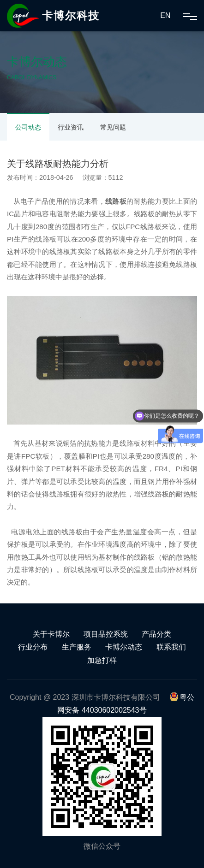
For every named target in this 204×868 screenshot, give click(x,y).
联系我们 (171, 647)
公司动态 (28, 127)
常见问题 (113, 127)
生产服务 (77, 647)
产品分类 (156, 634)
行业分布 (33, 647)
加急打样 (102, 660)
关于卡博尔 (51, 634)
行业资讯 (71, 127)
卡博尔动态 (124, 647)
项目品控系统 (106, 634)
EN (165, 15)
